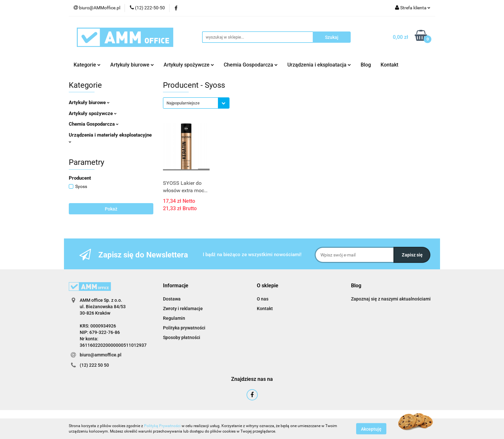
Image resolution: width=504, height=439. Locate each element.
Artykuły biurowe (132, 65)
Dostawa (172, 299)
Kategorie (87, 65)
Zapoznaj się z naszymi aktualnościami (391, 299)
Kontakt (389, 65)
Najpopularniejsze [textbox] (183, 103)
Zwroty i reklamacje (183, 309)
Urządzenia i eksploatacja (319, 65)
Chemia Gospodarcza (251, 65)
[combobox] (196, 103)
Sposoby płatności (182, 337)
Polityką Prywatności (162, 426)
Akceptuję (371, 429)
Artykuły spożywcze (189, 65)
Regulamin (174, 318)
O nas (263, 299)
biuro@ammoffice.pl (101, 355)
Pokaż (111, 209)
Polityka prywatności (184, 328)
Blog (366, 65)
